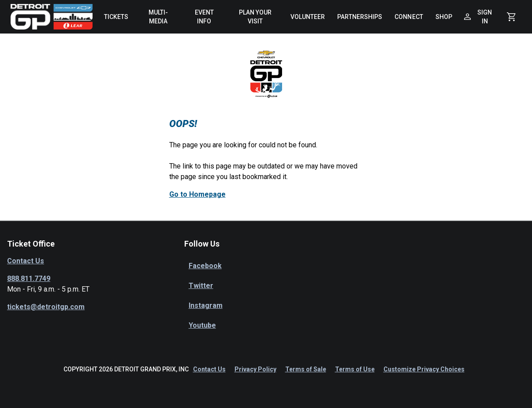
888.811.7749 (29, 279)
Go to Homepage (197, 194)
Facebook (205, 266)
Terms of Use (355, 369)
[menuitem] (116, 17)
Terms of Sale (306, 369)
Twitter (201, 286)
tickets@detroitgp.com (46, 307)
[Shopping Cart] (511, 17)
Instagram (206, 305)
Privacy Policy (255, 369)
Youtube (202, 325)
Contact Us (26, 261)
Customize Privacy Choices (424, 369)
